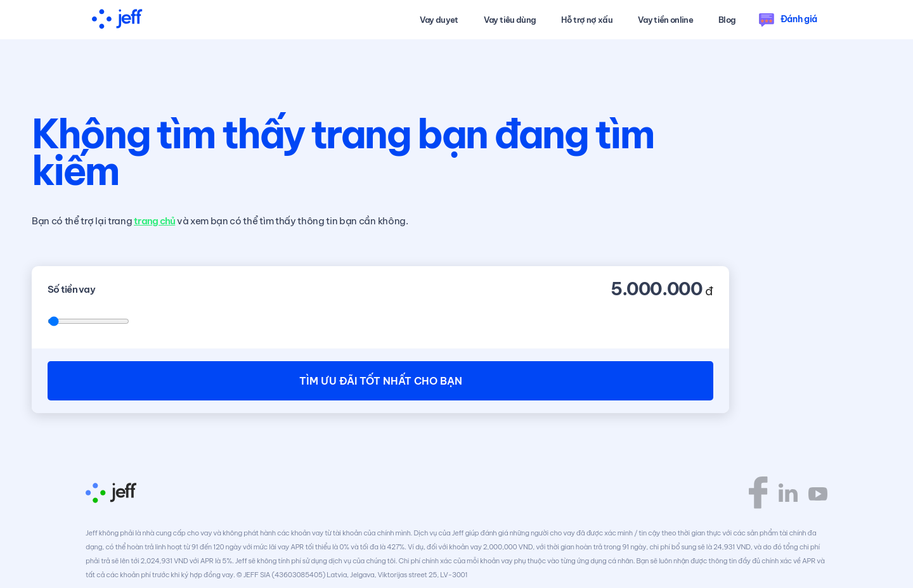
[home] (117, 20)
